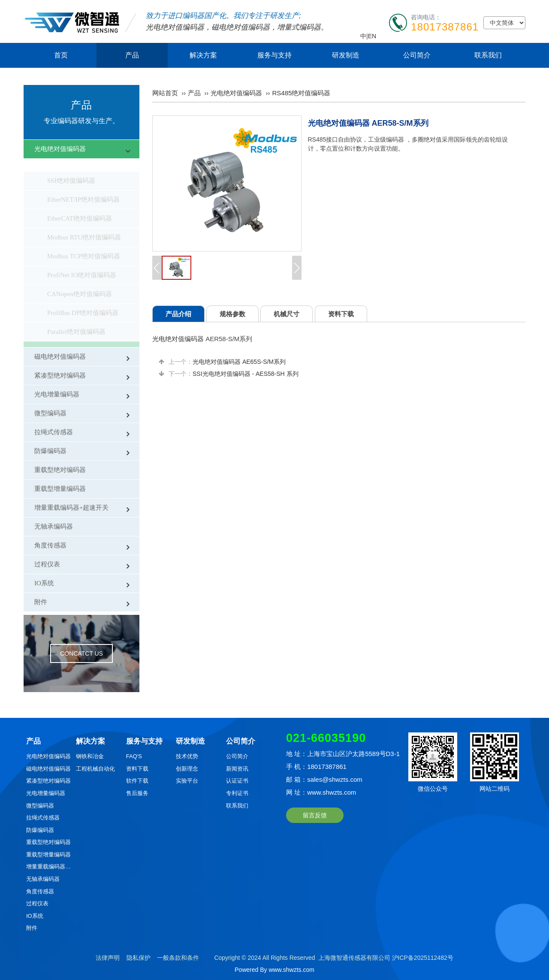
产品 (132, 55)
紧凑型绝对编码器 (60, 375)
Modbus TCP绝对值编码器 (84, 243)
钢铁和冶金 (90, 756)
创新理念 (187, 769)
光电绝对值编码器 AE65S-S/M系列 (239, 362)
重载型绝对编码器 (60, 470)
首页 (61, 55)
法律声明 (108, 958)
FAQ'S (134, 756)
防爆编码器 (50, 451)
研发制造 (346, 55)
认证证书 (237, 781)
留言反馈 (315, 815)
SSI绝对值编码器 (71, 168)
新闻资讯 (237, 769)
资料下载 (137, 769)
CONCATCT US (81, 653)
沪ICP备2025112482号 (423, 958)
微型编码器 (50, 413)
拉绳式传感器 (54, 432)
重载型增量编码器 (60, 489)
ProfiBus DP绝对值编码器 (83, 300)
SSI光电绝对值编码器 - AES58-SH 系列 (246, 374)
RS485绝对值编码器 (75, 338)
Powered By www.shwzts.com (274, 970)
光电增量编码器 (57, 394)
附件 (41, 602)
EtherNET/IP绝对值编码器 (83, 187)
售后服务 (137, 793)
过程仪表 (47, 564)
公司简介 (417, 55)
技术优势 (187, 756)
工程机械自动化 (95, 769)
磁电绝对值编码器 (241, 27)
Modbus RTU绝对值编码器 (84, 224)
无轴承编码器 (54, 526)
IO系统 (44, 583)
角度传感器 (50, 545)
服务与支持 (274, 55)
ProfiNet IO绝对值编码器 (82, 262)
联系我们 (488, 55)
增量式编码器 (299, 27)
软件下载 (137, 781)
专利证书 (237, 793)
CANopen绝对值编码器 (80, 281)
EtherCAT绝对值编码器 (80, 206)
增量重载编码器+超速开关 (71, 508)
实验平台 (187, 781)
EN (372, 36)
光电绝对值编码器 (175, 27)
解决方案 (203, 55)
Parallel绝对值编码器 (76, 319)
